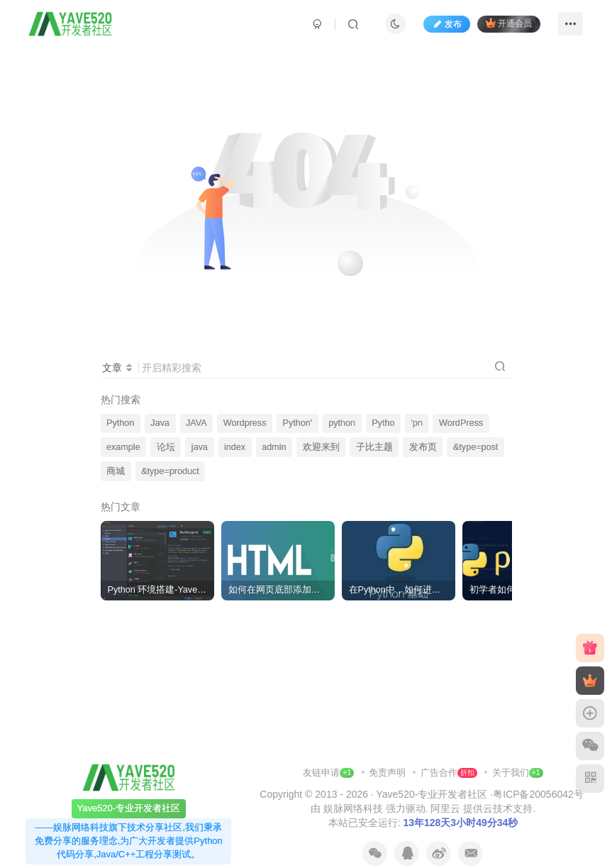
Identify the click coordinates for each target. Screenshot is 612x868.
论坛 (166, 447)
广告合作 (449, 773)
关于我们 (511, 773)
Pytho (383, 423)
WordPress (461, 423)
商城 (116, 471)
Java (160, 423)
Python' (298, 423)
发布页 (423, 447)
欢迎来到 (321, 447)
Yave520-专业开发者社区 (432, 794)
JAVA (196, 423)
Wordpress (245, 423)
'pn (417, 423)
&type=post (475, 447)
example (123, 447)
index (235, 447)
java (200, 447)
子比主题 (374, 447)
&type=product (170, 471)
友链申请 (328, 773)
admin (274, 447)
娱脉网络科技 (353, 808)
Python (120, 423)
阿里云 (445, 808)
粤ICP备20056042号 (538, 794)
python (342, 423)
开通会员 (509, 23)
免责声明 (389, 773)
